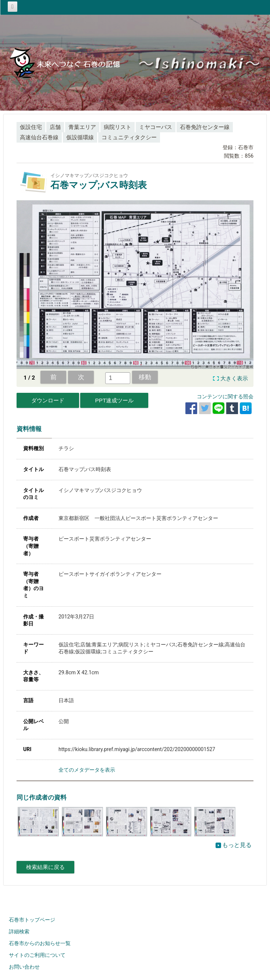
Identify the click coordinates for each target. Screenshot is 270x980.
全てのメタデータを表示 (87, 770)
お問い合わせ (24, 967)
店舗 (55, 127)
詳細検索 (19, 931)
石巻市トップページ (32, 920)
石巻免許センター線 (205, 127)
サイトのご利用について (37, 955)
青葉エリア (82, 127)
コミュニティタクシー (129, 137)
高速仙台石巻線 (39, 137)
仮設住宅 (31, 127)
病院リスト (118, 127)
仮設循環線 (80, 137)
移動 (145, 377)
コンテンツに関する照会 (225, 396)
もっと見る (234, 845)
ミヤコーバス (156, 127)
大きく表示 (234, 378)
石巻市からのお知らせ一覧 (40, 943)
